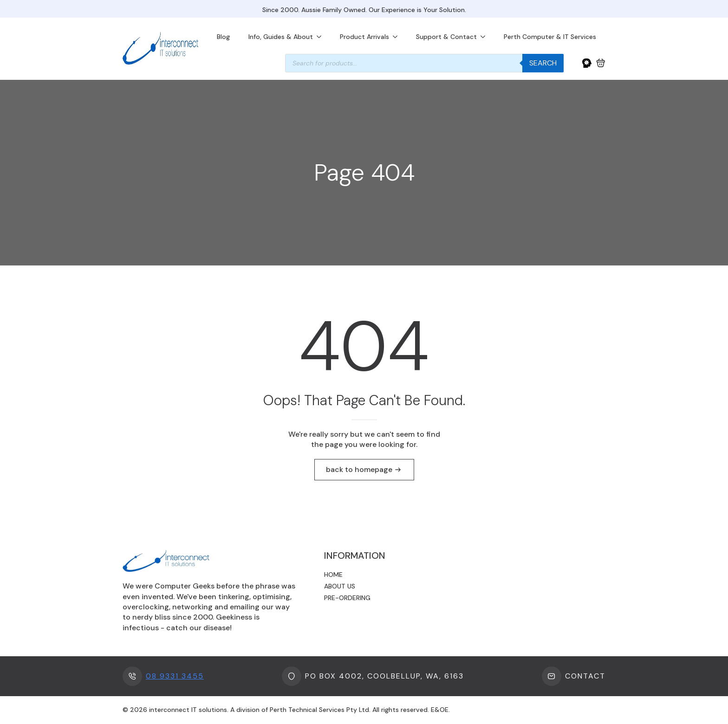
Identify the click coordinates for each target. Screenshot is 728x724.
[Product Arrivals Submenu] (398, 37)
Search (543, 63)
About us (340, 586)
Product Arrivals (364, 37)
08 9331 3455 (175, 676)
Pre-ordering (347, 598)
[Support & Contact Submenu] (486, 37)
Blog (223, 37)
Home (333, 575)
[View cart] (601, 63)
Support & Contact (446, 37)
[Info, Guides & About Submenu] (322, 37)
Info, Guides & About (281, 37)
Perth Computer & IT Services (550, 37)
